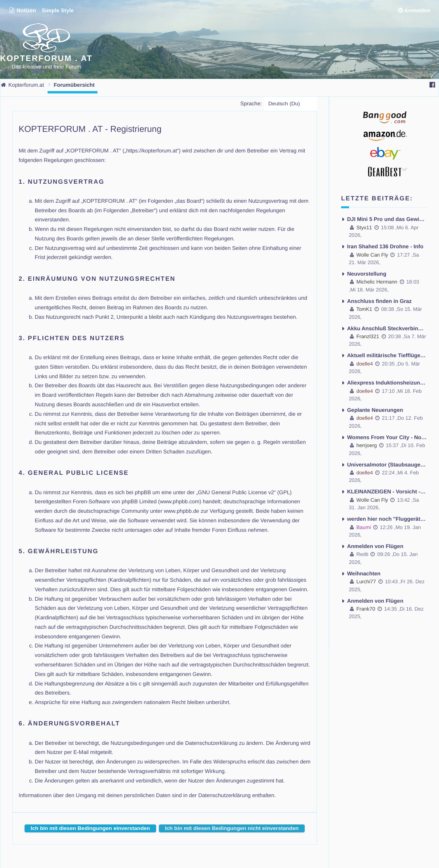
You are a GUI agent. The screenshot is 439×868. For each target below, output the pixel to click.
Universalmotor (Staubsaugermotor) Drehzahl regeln (387, 464)
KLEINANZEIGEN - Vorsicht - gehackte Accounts (387, 492)
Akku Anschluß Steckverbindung (387, 328)
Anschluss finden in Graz (379, 301)
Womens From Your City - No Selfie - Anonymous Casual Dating (387, 437)
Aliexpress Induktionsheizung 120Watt (387, 383)
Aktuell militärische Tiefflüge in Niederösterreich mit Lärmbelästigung (387, 355)
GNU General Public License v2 (236, 492)
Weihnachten (364, 573)
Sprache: (251, 104)
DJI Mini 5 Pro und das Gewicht (387, 219)
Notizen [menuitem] (22, 10)
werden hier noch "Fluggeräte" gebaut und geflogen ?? (387, 519)
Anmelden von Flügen (375, 546)
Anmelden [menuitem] (417, 10)
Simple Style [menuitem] (58, 10)
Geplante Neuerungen (375, 410)
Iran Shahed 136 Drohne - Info (385, 247)
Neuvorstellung (367, 274)
